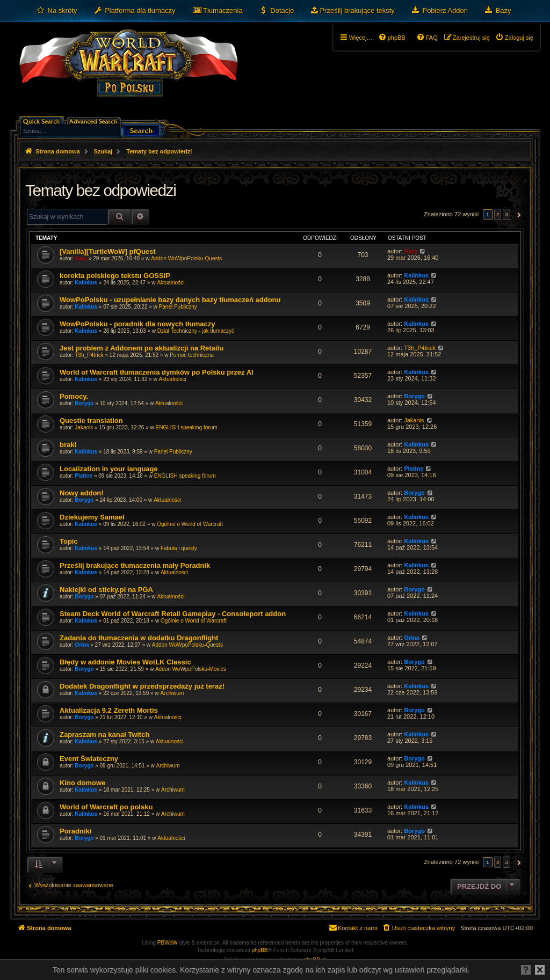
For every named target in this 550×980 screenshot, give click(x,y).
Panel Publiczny (178, 307)
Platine (84, 476)
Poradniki (75, 831)
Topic (69, 541)
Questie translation (91, 420)
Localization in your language (109, 469)
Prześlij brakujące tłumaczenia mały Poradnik (135, 565)
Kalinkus (86, 283)
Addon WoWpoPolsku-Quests (186, 258)
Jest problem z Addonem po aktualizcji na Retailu (142, 348)
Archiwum (172, 693)
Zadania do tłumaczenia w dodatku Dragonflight (139, 638)
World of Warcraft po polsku (106, 807)
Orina (82, 645)
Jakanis (84, 427)
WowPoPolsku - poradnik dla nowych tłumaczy (137, 324)
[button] (518, 215)
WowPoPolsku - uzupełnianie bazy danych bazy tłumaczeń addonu (170, 300)
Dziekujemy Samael (92, 517)
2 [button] (498, 214)
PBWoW (168, 943)
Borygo (84, 403)
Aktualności (171, 283)
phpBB (260, 950)
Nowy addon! (82, 493)
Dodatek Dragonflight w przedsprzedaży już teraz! (142, 686)
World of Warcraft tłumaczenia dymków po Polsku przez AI (157, 372)
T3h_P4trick (89, 355)
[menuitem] (57, 11)
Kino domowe (82, 783)
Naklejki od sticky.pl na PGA (106, 590)
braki (68, 445)
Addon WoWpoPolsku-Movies (191, 669)
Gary (81, 258)
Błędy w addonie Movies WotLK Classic (125, 662)
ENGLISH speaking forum (186, 427)
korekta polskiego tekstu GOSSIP (115, 276)
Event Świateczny (89, 759)
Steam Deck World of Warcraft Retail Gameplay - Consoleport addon (173, 614)
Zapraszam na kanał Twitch (104, 734)
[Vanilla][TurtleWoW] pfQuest (108, 251)
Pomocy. (74, 396)
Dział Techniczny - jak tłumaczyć (196, 331)
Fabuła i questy (179, 548)
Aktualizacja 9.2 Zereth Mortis (109, 710)
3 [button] (506, 214)
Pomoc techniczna (192, 355)
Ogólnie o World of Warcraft (190, 524)
